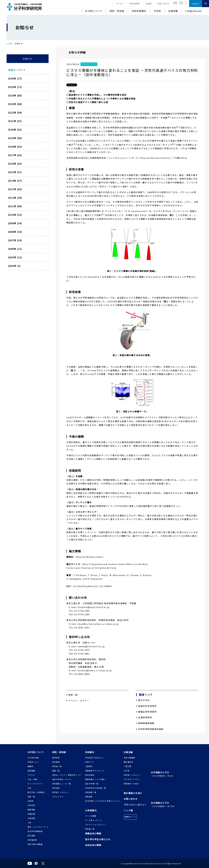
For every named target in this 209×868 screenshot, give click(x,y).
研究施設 (56, 762)
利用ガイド (90, 762)
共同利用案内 (139, 11)
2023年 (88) (15, 104)
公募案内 (89, 766)
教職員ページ (130, 817)
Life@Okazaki (194, 11)
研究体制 (56, 758)
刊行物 (127, 771)
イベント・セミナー (78, 701)
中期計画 (31, 814)
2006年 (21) (15, 249)
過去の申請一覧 (92, 784)
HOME (10, 43)
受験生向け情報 (93, 833)
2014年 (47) (15, 181)
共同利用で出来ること (95, 758)
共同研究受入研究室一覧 (96, 788)
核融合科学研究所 (146, 706)
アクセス (120, 4)
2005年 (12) (15, 257)
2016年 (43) (15, 164)
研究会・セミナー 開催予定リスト (67, 775)
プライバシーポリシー (135, 805)
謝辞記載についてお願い (96, 779)
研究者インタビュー (61, 792)
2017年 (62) (15, 155)
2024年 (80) (15, 96)
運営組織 (31, 771)
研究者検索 (135, 4)
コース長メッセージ (94, 820)
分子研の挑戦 (33, 758)
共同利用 (31, 805)
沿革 (29, 788)
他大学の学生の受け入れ (98, 839)
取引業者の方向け (133, 793)
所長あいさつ (33, 762)
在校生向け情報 (93, 845)
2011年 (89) (15, 206)
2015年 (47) (15, 172)
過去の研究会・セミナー (63, 779)
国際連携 (31, 810)
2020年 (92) (15, 130)
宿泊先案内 (90, 775)
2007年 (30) (15, 240)
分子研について (94, 11)
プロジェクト (58, 797)
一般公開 (128, 766)
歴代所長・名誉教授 (36, 792)
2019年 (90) (15, 138)
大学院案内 (91, 810)
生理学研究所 (144, 717)
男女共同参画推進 (35, 831)
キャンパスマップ (35, 784)
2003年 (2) (14, 266)
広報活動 (173, 11)
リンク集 (128, 810)
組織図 (30, 766)
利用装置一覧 (91, 792)
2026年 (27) (15, 78)
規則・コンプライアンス (38, 827)
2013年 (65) (15, 189)
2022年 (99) (15, 113)
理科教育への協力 (131, 784)
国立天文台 (143, 700)
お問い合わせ (163, 4)
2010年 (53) (15, 215)
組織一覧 (56, 771)
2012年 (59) (15, 198)
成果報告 (89, 797)
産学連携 (31, 836)
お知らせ (28, 59)
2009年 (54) (15, 223)
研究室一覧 (90, 829)
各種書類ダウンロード (95, 771)
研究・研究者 (117, 11)
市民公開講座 (129, 758)
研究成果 (56, 788)
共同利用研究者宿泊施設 (150, 729)
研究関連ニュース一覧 (62, 784)
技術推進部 (32, 840)
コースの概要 (91, 816)
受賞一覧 (72, 695)
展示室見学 (129, 762)
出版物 (149, 4)
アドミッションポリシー (96, 825)
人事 (29, 823)
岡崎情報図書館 (145, 723)
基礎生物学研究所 (146, 712)
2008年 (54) (15, 232)
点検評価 (31, 818)
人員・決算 (32, 779)
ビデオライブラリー (132, 779)
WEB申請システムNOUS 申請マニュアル (103, 801)
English (196, 4)
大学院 (157, 11)
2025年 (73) (15, 87)
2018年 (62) (15, 147)
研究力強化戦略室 (35, 844)
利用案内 (90, 752)
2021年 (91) (15, 121)
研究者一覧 (57, 766)
